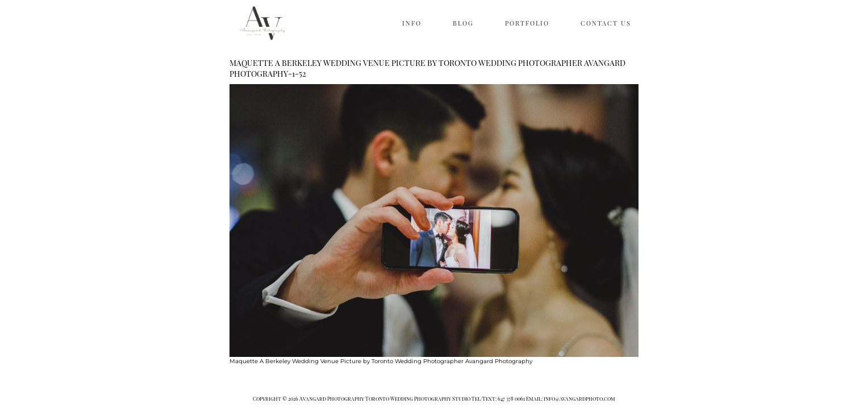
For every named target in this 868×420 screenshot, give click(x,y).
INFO (412, 23)
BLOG (463, 23)
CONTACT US (606, 23)
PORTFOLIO (527, 23)
